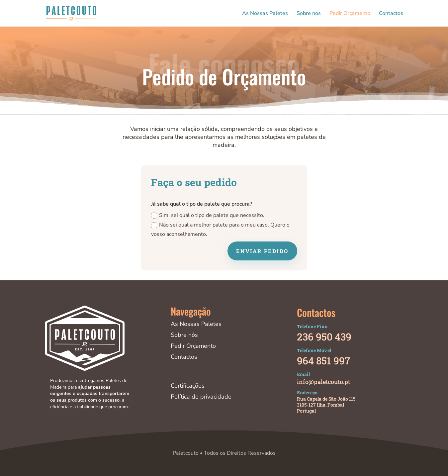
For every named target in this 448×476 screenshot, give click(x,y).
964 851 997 (323, 361)
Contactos (391, 14)
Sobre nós (309, 14)
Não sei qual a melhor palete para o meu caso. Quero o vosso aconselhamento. (220, 230)
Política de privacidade (201, 397)
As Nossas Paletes (265, 14)
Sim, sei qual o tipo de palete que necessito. (208, 215)
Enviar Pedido (262, 251)
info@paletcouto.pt (323, 382)
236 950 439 (324, 337)
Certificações (188, 386)
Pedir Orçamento (350, 14)
